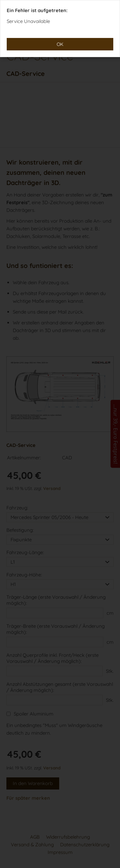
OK (60, 44)
